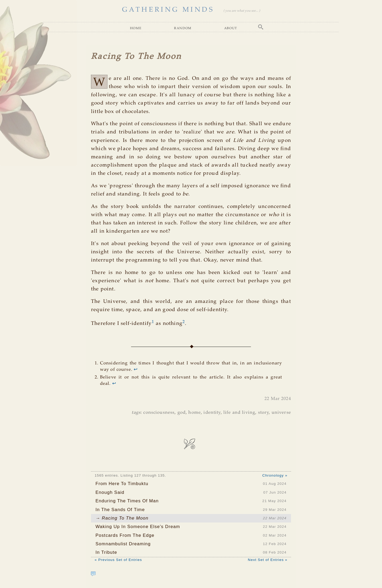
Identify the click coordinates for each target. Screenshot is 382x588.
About (231, 28)
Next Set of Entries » (268, 560)
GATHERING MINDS (168, 10)
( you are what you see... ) (242, 11)
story (264, 413)
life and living (239, 413)
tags (136, 413)
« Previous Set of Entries (118, 560)
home (195, 413)
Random (183, 28)
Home (136, 28)
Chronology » (275, 475)
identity (212, 413)
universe (281, 413)
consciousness (159, 413)
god (182, 413)
